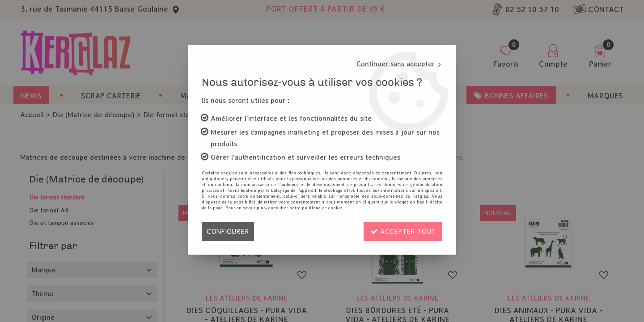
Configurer (228, 231)
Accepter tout (403, 231)
